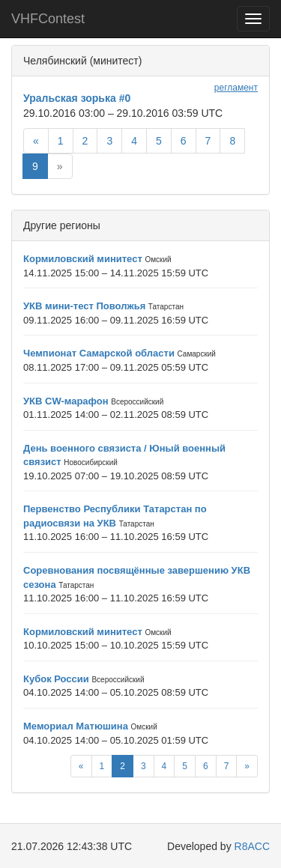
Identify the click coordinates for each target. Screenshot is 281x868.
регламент (236, 88)
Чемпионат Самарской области (99, 353)
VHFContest (48, 19)
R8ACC (252, 846)
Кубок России (56, 679)
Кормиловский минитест (83, 259)
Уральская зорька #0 (77, 98)
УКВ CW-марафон (66, 401)
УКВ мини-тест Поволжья (84, 306)
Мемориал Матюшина (76, 726)
